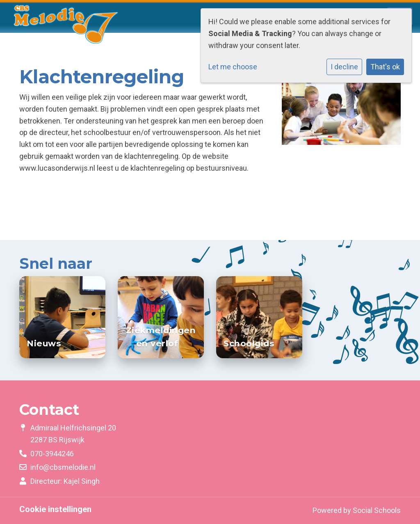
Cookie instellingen (55, 509)
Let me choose (233, 67)
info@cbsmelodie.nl (63, 467)
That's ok (385, 67)
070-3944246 (52, 454)
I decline (344, 67)
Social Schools (377, 510)
